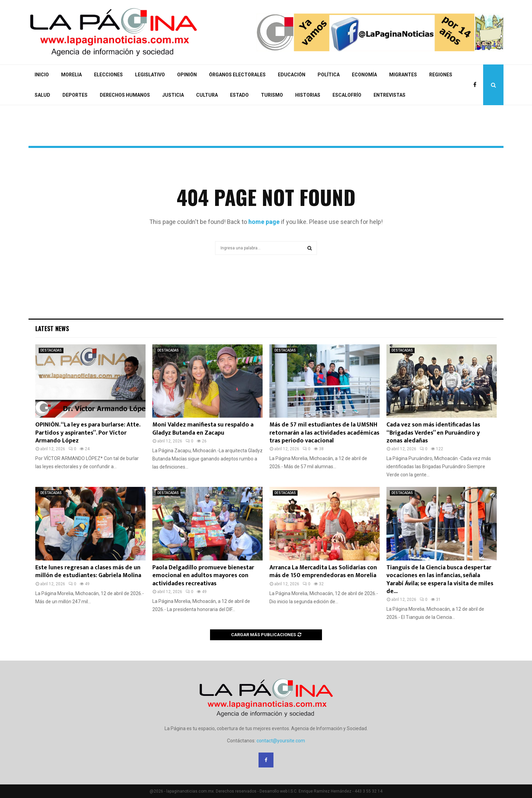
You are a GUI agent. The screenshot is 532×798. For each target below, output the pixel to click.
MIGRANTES (403, 75)
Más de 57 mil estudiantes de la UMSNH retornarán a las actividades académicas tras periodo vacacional (324, 433)
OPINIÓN (187, 75)
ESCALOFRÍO (347, 95)
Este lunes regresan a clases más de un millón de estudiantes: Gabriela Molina (88, 572)
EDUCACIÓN (292, 75)
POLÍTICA (329, 75)
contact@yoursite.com (281, 741)
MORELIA (71, 75)
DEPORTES (75, 95)
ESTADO (239, 95)
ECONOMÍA (364, 75)
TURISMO (272, 95)
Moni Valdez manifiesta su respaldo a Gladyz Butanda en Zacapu (203, 429)
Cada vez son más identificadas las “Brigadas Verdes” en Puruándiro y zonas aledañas (433, 433)
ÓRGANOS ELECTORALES (237, 75)
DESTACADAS (51, 350)
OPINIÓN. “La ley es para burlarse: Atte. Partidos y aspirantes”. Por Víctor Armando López (88, 433)
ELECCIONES (108, 75)
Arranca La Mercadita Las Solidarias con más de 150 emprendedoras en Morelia (323, 572)
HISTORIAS (308, 95)
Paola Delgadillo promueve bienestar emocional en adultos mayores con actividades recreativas (203, 576)
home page (264, 222)
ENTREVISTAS (389, 95)
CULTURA (207, 95)
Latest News (52, 328)
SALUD (42, 95)
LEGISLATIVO (150, 75)
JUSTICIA (173, 95)
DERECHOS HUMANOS (125, 95)
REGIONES (441, 75)
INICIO (42, 75)
